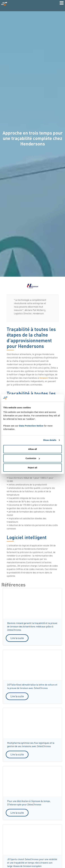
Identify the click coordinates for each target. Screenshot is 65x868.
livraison (44, 378)
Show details (50, 440)
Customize (33, 458)
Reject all (33, 468)
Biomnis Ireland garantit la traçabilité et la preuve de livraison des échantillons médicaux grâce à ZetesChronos (32, 626)
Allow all (32, 449)
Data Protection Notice (31, 426)
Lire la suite (17, 638)
